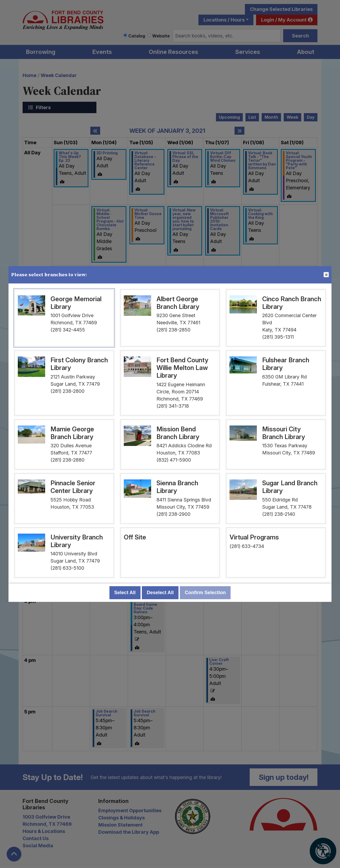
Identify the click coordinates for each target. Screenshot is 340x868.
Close (326, 275)
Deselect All (160, 593)
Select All (125, 593)
